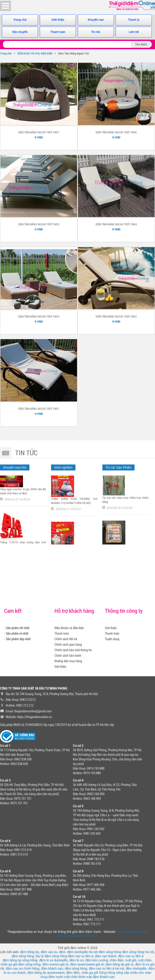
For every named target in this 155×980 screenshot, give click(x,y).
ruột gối (131, 960)
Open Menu (6, 6)
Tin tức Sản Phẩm (118, 467)
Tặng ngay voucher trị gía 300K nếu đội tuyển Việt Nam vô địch (23, 501)
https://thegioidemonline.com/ (77, 936)
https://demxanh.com (132, 932)
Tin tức (96, 32)
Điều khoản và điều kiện (69, 628)
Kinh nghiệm (63, 467)
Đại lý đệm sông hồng (51, 956)
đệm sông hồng (110, 952)
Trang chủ (20, 20)
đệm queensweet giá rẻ (87, 964)
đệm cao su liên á (80, 956)
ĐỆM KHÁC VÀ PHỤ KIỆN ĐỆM (35, 53)
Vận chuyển (20, 32)
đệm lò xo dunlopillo (54, 960)
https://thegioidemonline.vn (34, 717)
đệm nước (56, 977)
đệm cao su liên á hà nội (106, 969)
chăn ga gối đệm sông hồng (21, 964)
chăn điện (116, 960)
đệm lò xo (76, 960)
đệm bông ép (29, 952)
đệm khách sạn (52, 969)
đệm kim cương (97, 960)
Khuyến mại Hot (15, 467)
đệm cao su (49, 952)
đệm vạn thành (106, 956)
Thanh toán (58, 32)
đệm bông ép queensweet (46, 973)
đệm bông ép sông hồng (20, 960)
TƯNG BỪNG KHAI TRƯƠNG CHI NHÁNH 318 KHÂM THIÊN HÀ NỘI (74, 514)
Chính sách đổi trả (66, 639)
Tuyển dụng (112, 639)
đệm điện (73, 973)
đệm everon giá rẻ (55, 964)
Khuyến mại (96, 20)
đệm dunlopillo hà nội (83, 952)
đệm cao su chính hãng (23, 969)
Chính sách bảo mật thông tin (73, 650)
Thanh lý (134, 20)
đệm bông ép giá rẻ (119, 964)
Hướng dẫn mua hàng (68, 661)
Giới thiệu (58, 20)
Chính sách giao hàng (68, 645)
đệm (62, 952)
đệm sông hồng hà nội (138, 952)
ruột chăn (145, 960)
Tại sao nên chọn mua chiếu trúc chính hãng (125, 512)
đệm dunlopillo (136, 969)
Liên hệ (134, 32)
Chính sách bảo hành (68, 656)
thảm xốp (85, 977)
